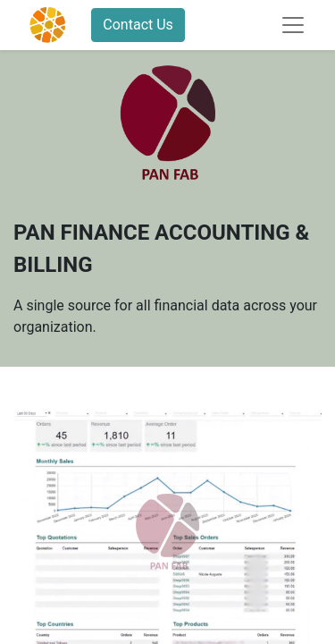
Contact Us (138, 25)
